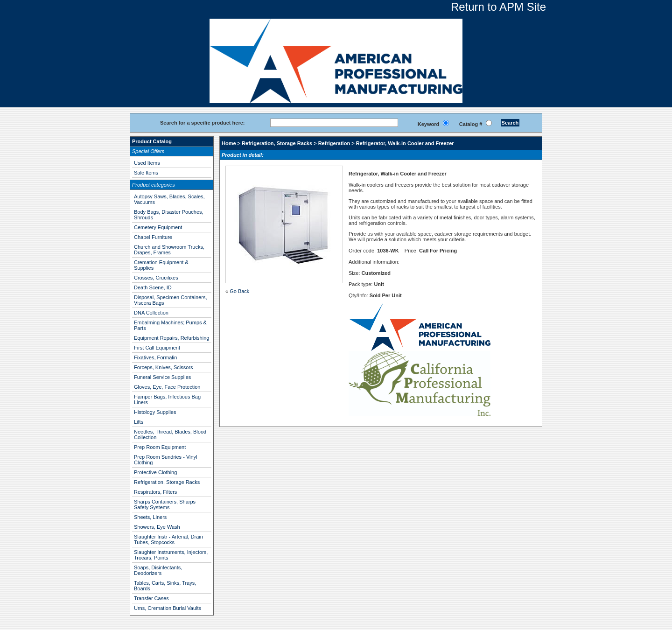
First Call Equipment (157, 348)
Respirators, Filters (155, 492)
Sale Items (146, 173)
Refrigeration (334, 143)
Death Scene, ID (153, 287)
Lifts (139, 422)
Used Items (147, 163)
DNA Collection (151, 313)
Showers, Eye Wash (157, 527)
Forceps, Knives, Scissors (164, 367)
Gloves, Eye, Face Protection (167, 387)
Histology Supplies (155, 412)
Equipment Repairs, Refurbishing (171, 338)
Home (229, 143)
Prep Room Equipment (160, 447)
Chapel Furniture (153, 237)
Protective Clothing (155, 472)
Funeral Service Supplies (162, 377)
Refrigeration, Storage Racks (167, 482)
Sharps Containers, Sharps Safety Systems (165, 504)
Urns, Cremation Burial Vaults (168, 608)
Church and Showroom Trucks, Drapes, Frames (169, 250)
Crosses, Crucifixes (156, 278)
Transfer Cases (151, 598)
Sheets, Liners (150, 517)
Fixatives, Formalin (155, 357)
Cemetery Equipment (158, 227)
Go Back (239, 291)
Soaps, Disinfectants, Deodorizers (158, 570)
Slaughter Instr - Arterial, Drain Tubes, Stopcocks (168, 539)
